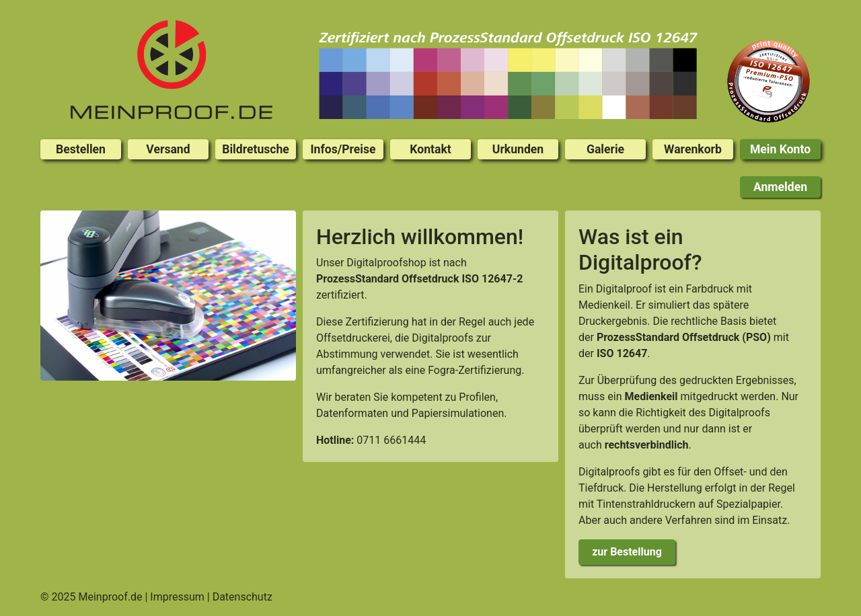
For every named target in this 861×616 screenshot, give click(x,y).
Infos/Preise (343, 149)
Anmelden (780, 187)
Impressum (177, 597)
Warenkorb (693, 149)
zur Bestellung (627, 552)
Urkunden (518, 149)
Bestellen (81, 149)
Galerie (605, 149)
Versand (168, 149)
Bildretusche (256, 149)
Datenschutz (242, 597)
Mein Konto (780, 149)
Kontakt (430, 149)
